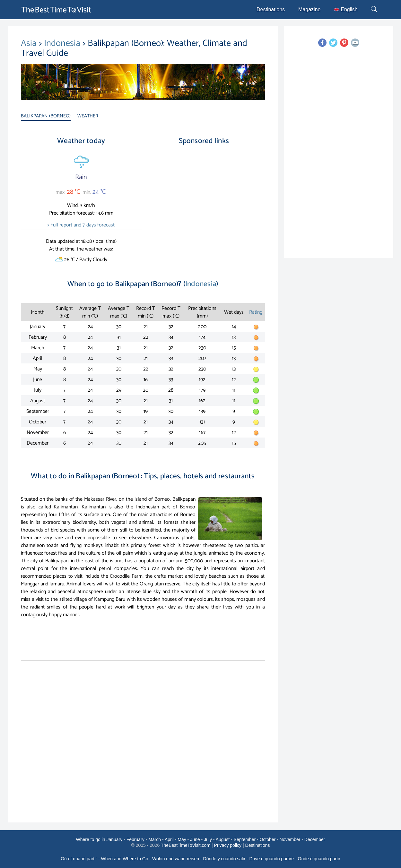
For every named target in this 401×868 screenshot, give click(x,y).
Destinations (271, 9)
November (290, 839)
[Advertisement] (204, 205)
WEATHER (88, 116)
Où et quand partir (79, 859)
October (268, 839)
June (195, 839)
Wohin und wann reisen (176, 859)
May (182, 839)
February (135, 839)
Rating (256, 312)
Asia (30, 43)
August (223, 839)
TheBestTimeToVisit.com (186, 845)
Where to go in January (99, 839)
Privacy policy (228, 845)
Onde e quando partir (319, 859)
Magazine (309, 9)
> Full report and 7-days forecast (81, 225)
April (169, 839)
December (315, 839)
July (208, 839)
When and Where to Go (124, 859)
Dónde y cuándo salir (224, 859)
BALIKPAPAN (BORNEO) (46, 116)
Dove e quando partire (272, 859)
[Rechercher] (375, 10)
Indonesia (63, 43)
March (155, 839)
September (245, 839)
